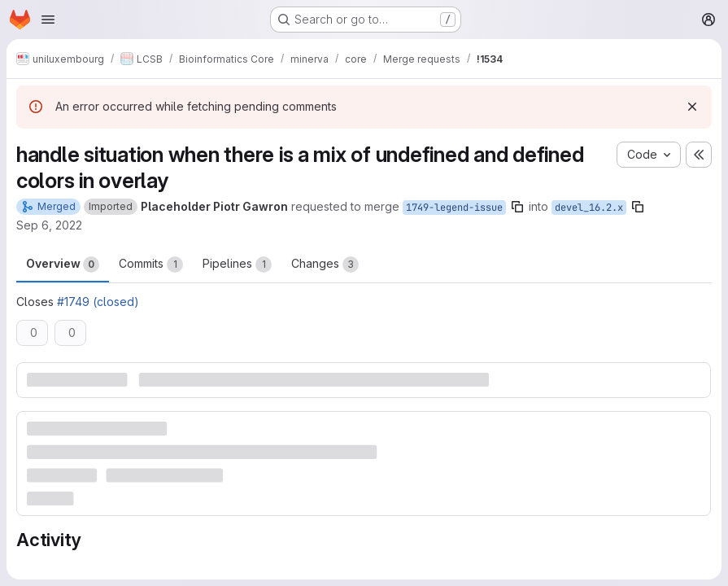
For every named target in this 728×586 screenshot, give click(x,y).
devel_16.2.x (589, 208)
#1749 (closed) (98, 302)
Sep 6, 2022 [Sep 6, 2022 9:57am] (49, 225)
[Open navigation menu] (48, 20)
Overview (63, 265)
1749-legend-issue (454, 208)
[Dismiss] (692, 107)
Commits (151, 265)
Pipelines (237, 265)
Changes (325, 265)
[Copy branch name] (517, 207)
